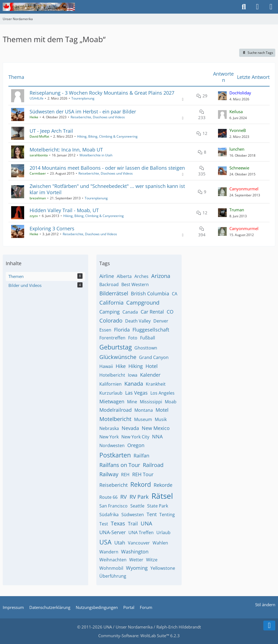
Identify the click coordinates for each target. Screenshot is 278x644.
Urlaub (163, 532)
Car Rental (152, 312)
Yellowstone (163, 568)
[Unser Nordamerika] (39, 7)
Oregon (136, 445)
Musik (161, 419)
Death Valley (138, 321)
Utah (120, 543)
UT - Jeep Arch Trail (51, 131)
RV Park (139, 497)
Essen (105, 330)
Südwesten (133, 515)
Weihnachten (113, 560)
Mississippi (151, 402)
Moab (171, 402)
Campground (143, 303)
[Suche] (244, 7)
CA (175, 294)
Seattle (137, 506)
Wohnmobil (111, 568)
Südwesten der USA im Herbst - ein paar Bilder (83, 112)
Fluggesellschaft (151, 330)
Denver (161, 321)
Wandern (109, 552)
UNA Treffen (141, 532)
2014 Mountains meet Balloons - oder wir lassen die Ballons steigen (107, 168)
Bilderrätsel (114, 293)
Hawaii (106, 366)
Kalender (150, 375)
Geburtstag (116, 347)
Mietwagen (112, 401)
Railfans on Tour (120, 465)
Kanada (134, 384)
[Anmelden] (257, 7)
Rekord (141, 484)
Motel (162, 410)
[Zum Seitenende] (269, 626)
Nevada (130, 428)
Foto (133, 338)
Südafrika (109, 515)
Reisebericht (113, 485)
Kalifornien (110, 384)
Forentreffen (112, 338)
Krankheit (156, 384)
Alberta (124, 276)
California (111, 303)
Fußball (148, 338)
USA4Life (37, 98)
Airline (107, 276)
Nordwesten (112, 445)
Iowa (133, 375)
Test (104, 524)
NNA (157, 436)
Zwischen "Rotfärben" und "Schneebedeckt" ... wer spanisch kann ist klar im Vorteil (107, 189)
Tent (152, 514)
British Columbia (150, 293)
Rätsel (162, 496)
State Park (158, 506)
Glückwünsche (118, 357)
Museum (143, 419)
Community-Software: (139, 636)
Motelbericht (115, 419)
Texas (118, 523)
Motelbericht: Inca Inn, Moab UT (66, 150)
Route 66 (108, 497)
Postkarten (115, 455)
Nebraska (109, 428)
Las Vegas (136, 393)
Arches (141, 276)
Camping (110, 312)
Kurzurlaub (111, 393)
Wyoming (137, 568)
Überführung (113, 576)
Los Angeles (162, 393)
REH (125, 475)
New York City (135, 437)
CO (170, 312)
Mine (132, 402)
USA (105, 542)
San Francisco (113, 506)
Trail (133, 524)
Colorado (111, 321)
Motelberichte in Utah (96, 155)
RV (124, 497)
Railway (109, 474)
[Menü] (271, 7)
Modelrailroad (116, 410)
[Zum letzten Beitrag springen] (222, 96)
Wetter (136, 560)
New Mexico (156, 428)
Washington (135, 552)
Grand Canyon (154, 357)
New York (109, 437)
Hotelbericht (112, 375)
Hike (121, 366)
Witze (152, 560)
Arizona (161, 276)
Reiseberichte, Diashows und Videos (98, 117)
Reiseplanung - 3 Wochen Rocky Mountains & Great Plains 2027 (102, 93)
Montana (144, 410)
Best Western (135, 284)
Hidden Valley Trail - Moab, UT (64, 210)
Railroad (153, 465)
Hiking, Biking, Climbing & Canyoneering (107, 136)
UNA (146, 523)
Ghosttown (146, 348)
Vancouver (139, 543)
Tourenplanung (83, 98)
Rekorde (163, 485)
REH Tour (143, 474)
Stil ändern (265, 605)
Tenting (167, 515)
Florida (122, 330)
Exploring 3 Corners (52, 228)
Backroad (109, 284)
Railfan (141, 456)
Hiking (136, 366)
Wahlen (160, 543)
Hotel (152, 366)
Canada (130, 312)
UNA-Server (113, 532)
